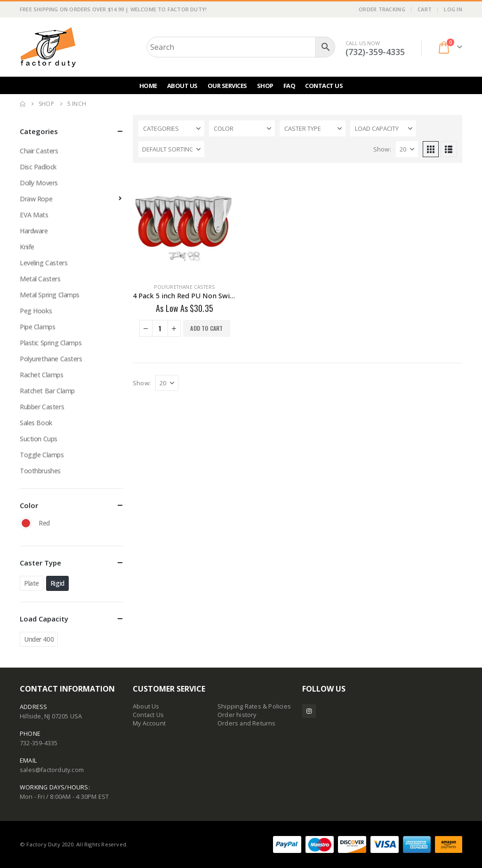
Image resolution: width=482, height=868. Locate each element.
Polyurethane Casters (184, 287)
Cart (425, 9)
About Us (182, 86)
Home (148, 86)
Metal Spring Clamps (50, 295)
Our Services (227, 86)
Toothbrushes (40, 471)
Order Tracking (382, 9)
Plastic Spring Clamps (51, 343)
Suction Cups (39, 439)
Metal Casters (40, 279)
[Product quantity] (160, 328)
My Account (149, 723)
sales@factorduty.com (52, 770)
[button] (431, 149)
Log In (453, 9)
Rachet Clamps (42, 375)
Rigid (57, 583)
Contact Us (324, 86)
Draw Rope (36, 199)
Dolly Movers (39, 183)
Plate (32, 583)
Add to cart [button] (206, 328)
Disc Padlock (38, 167)
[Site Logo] (48, 47)
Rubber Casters (42, 407)
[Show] (407, 149)
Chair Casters (39, 151)
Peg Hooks (36, 311)
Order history (237, 715)
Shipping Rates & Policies (254, 706)
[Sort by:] (171, 149)
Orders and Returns (247, 723)
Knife (27, 247)
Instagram (309, 711)
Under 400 (39, 639)
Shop (265, 86)
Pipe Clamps (37, 327)
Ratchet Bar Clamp (47, 391)
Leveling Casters (44, 263)
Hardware (34, 231)
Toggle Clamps (42, 455)
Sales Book (36, 423)
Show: (382, 149)
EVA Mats (34, 215)
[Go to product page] (185, 224)
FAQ (289, 86)
